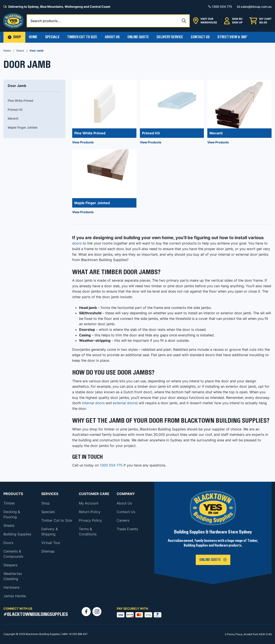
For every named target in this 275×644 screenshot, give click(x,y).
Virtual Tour (51, 543)
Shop (45, 503)
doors (77, 243)
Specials (52, 37)
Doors (20, 51)
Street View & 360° (232, 37)
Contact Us (200, 37)
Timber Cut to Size (57, 520)
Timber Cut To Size (82, 37)
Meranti (13, 118)
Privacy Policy (90, 520)
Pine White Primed (21, 101)
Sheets (9, 526)
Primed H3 (15, 110)
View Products (83, 142)
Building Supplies (17, 534)
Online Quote (138, 37)
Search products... (46, 21)
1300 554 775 (111, 465)
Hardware (11, 587)
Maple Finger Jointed (23, 127)
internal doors (93, 403)
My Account (89, 503)
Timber (9, 503)
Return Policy (90, 512)
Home (33, 37)
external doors (125, 403)
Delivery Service (170, 37)
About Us (112, 37)
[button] (14, 37)
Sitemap (48, 551)
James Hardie (15, 596)
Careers (123, 520)
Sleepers (10, 565)
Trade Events (127, 529)
